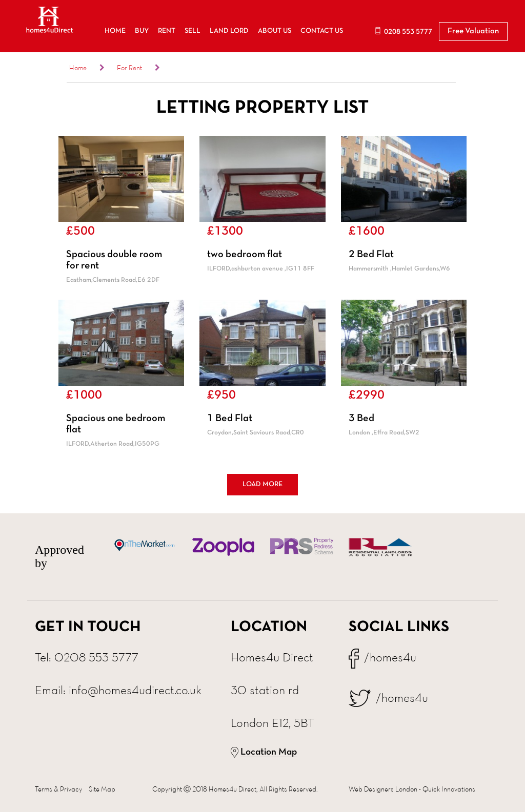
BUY (142, 31)
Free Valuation (473, 31)
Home (78, 68)
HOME (115, 31)
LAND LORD (229, 31)
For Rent (129, 68)
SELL (193, 31)
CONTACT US (322, 31)
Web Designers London (383, 789)
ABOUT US (275, 31)
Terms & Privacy (58, 789)
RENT (167, 31)
